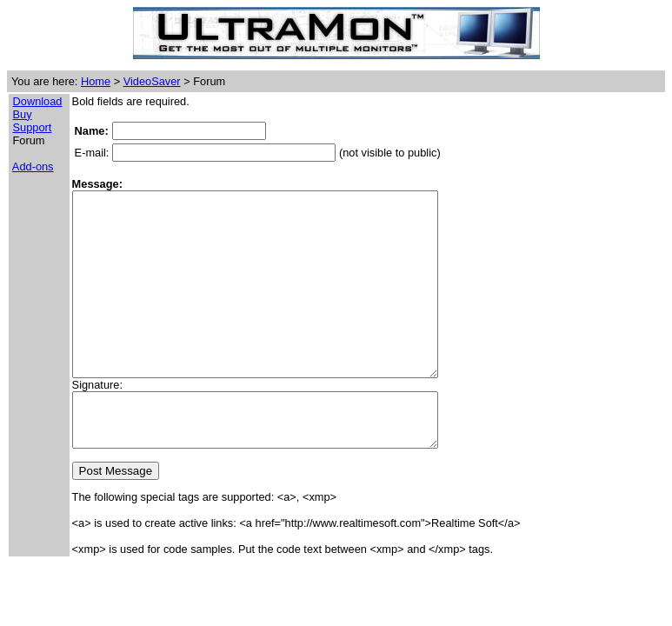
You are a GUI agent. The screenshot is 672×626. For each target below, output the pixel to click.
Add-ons (33, 166)
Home (96, 81)
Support (33, 127)
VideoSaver (152, 81)
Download (38, 101)
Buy (23, 114)
